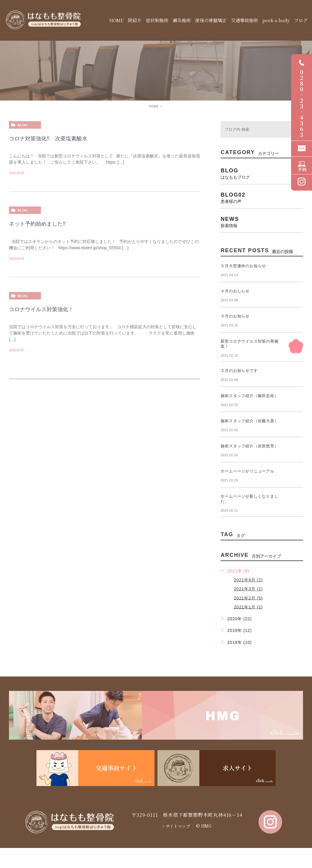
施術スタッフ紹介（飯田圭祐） (249, 396)
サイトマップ (178, 826)
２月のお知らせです (239, 371)
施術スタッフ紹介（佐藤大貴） (249, 421)
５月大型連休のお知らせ (243, 266)
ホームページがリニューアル (247, 471)
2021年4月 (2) (248, 580)
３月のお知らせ (235, 316)
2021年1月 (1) (248, 607)
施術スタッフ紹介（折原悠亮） (249, 446)
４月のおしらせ (235, 291)
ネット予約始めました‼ (37, 224)
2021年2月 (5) (248, 598)
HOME (154, 106)
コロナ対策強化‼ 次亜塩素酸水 (48, 139)
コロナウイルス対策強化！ (41, 309)
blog (23, 125)
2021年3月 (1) (248, 589)
